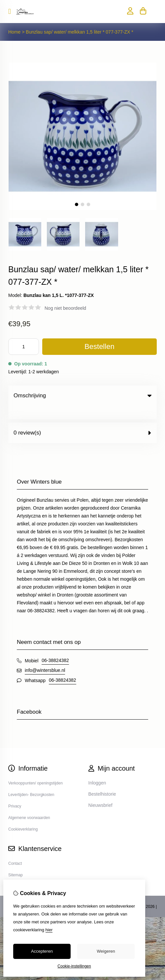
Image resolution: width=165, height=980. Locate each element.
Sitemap (16, 861)
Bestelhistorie (102, 781)
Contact (15, 850)
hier (49, 930)
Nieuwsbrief (100, 792)
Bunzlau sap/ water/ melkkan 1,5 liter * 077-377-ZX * (79, 32)
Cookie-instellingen (74, 966)
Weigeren (106, 951)
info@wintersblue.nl (45, 657)
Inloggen (97, 769)
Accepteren (42, 951)
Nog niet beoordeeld (65, 308)
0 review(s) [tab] (82, 419)
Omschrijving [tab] (82, 396)
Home (14, 32)
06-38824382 (55, 647)
